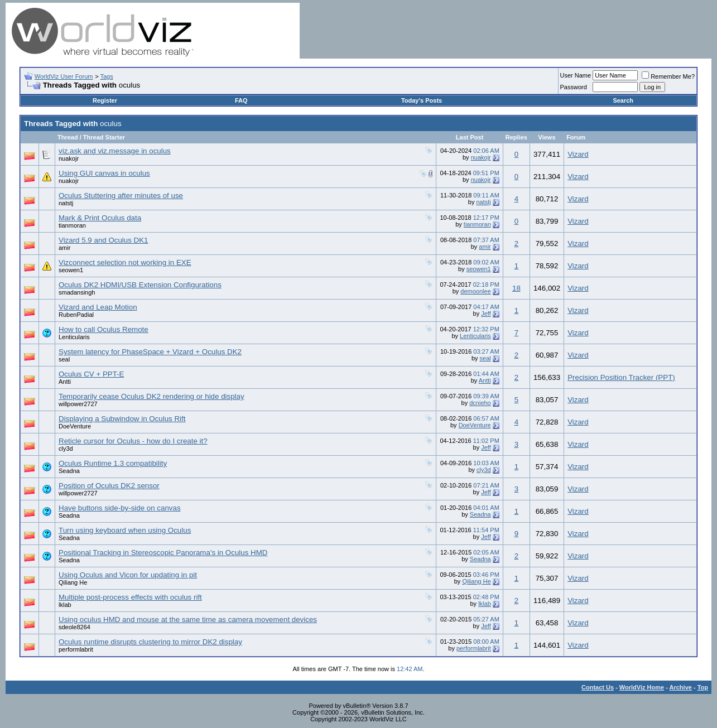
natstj (66, 203)
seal (64, 359)
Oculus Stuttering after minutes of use (121, 196)
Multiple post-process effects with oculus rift (130, 597)
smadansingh (77, 292)
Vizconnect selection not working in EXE (125, 262)
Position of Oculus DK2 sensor (109, 486)
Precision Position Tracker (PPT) (621, 377)
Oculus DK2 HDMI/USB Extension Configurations (140, 285)
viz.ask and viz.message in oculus (115, 151)
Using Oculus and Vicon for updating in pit (128, 575)
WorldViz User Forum (64, 76)
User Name (576, 75)
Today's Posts (422, 100)
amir (64, 248)
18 (516, 288)
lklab (65, 605)
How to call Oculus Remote (104, 329)
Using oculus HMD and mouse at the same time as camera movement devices (188, 619)
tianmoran (72, 225)
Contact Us (598, 687)
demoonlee (475, 291)
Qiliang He (73, 582)
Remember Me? (668, 76)
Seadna (69, 471)
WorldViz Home (642, 687)
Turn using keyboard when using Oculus (125, 530)
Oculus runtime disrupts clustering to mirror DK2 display (150, 642)
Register (105, 100)
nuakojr (69, 158)
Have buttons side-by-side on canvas (120, 508)
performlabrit (76, 649)
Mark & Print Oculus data (100, 218)
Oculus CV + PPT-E (91, 374)
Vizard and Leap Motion (98, 307)
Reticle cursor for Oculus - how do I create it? (133, 441)
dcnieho (480, 403)
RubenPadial (76, 315)
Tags (106, 76)
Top (703, 687)
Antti (65, 382)
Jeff (486, 314)
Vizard (578, 154)
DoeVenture (75, 426)
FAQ (241, 100)
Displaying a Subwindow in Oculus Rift (122, 419)
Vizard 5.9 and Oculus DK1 (104, 240)
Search (623, 100)
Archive (681, 687)
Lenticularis (74, 337)
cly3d (66, 449)
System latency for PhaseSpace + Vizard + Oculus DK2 (150, 352)
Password (574, 87)
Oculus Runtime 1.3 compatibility (113, 463)
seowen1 (71, 270)
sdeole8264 (74, 627)
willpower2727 (78, 404)
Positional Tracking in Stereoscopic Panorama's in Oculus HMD (163, 553)
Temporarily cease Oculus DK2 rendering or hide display (151, 396)
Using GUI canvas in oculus (104, 173)
